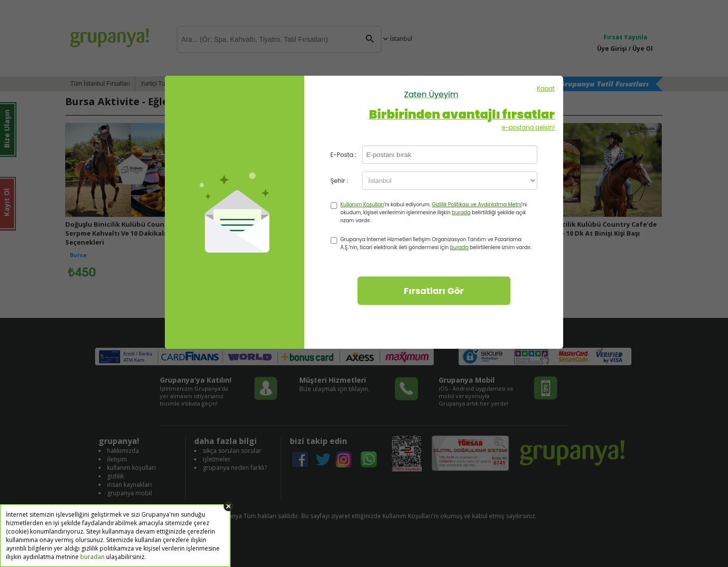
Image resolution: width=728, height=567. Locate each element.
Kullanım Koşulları (363, 205)
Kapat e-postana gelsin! (431, 108)
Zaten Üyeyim (431, 94)
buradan (92, 557)
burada (461, 213)
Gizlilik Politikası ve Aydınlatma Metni (477, 205)
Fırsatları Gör (434, 291)
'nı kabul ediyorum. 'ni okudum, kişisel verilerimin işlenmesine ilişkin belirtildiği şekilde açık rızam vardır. (434, 213)
